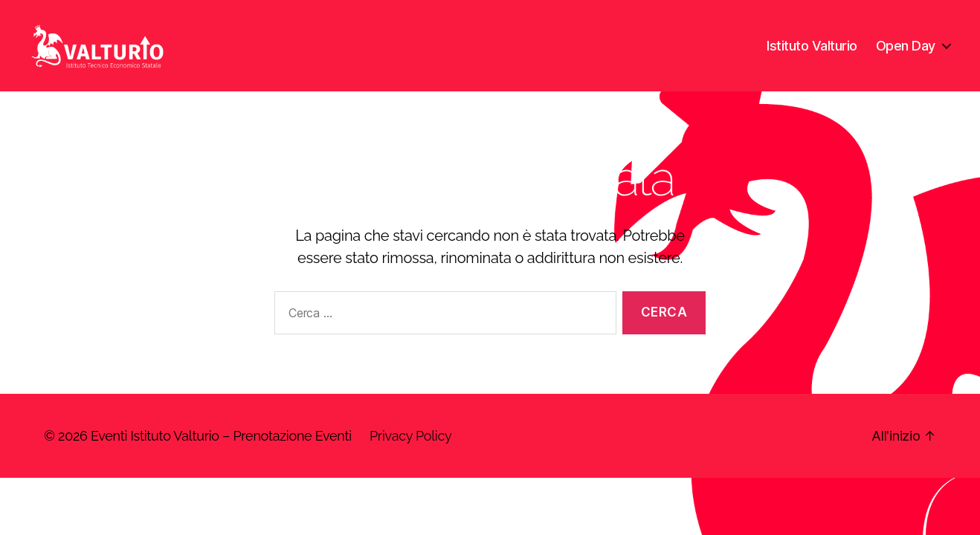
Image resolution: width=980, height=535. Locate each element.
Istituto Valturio (812, 54)
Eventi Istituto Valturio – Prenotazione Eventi (221, 454)
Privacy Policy (410, 454)
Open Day (906, 54)
